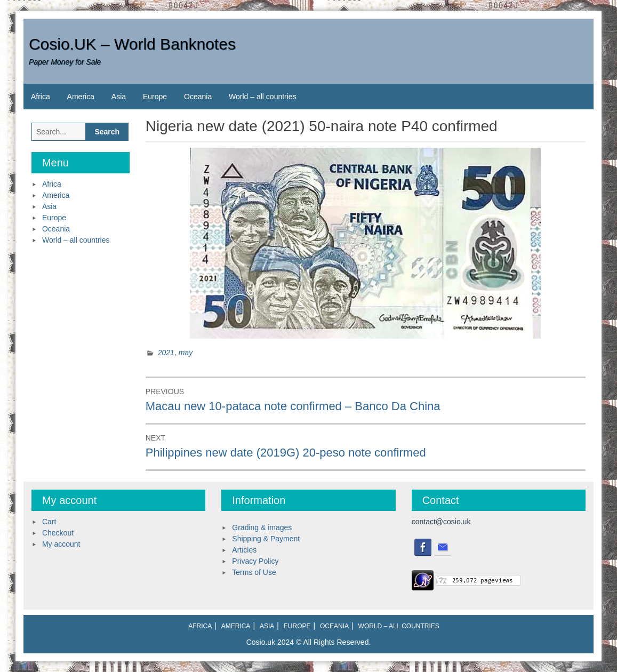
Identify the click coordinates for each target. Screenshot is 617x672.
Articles (244, 550)
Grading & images (262, 527)
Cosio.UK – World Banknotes (132, 44)
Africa (41, 97)
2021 (166, 353)
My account (61, 544)
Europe (155, 97)
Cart (49, 522)
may (186, 353)
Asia (119, 97)
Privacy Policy (255, 561)
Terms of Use (254, 572)
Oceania (198, 97)
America (81, 97)
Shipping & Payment (266, 539)
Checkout (58, 533)
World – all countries (263, 97)
